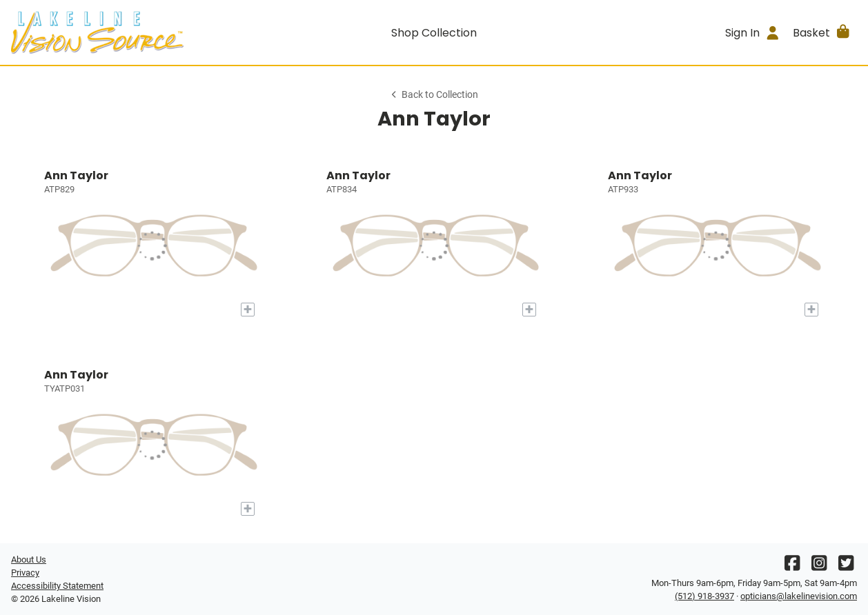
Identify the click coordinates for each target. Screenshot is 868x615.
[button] (822, 32)
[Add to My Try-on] (248, 310)
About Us (29, 559)
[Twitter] (846, 566)
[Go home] (117, 32)
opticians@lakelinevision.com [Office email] (799, 596)
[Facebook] (792, 566)
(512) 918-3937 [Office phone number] (704, 596)
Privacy (25, 573)
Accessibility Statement (57, 586)
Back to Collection (434, 95)
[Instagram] (819, 566)
